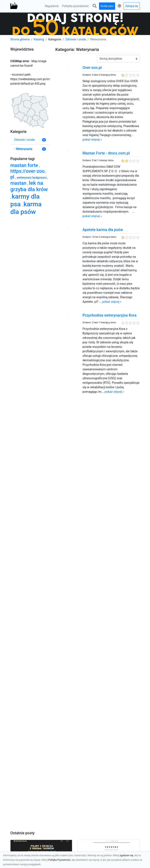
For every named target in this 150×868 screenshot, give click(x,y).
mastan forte (25, 165)
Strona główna (20, 39)
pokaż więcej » (92, 140)
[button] (95, 6)
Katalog (39, 39)
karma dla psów (26, 208)
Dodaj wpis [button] (107, 6)
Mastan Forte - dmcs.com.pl (106, 153)
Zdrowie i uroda (76, 39)
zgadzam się (127, 855)
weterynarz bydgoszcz (32, 178)
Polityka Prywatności (60, 860)
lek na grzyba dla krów (29, 186)
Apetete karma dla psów (103, 230)
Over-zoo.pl (92, 68)
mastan (19, 183)
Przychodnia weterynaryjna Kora (109, 315)
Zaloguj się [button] (132, 6)
